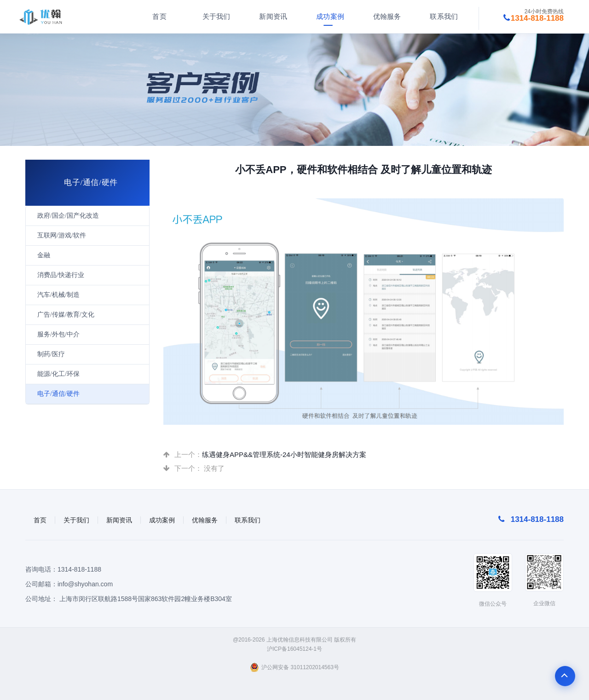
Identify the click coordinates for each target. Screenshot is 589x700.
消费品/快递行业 (61, 275)
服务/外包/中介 (58, 334)
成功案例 (328, 16)
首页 (158, 16)
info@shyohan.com (85, 584)
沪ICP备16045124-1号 (294, 649)
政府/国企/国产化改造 (68, 216)
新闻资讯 (271, 16)
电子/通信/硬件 (58, 394)
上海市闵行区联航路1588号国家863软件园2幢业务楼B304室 (146, 599)
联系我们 (442, 16)
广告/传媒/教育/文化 (66, 315)
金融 (44, 255)
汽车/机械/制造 (58, 295)
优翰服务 (385, 16)
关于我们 (214, 16)
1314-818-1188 (79, 569)
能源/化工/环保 (58, 374)
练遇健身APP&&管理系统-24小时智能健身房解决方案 (284, 454)
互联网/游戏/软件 (62, 235)
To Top (565, 676)
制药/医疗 (51, 354)
